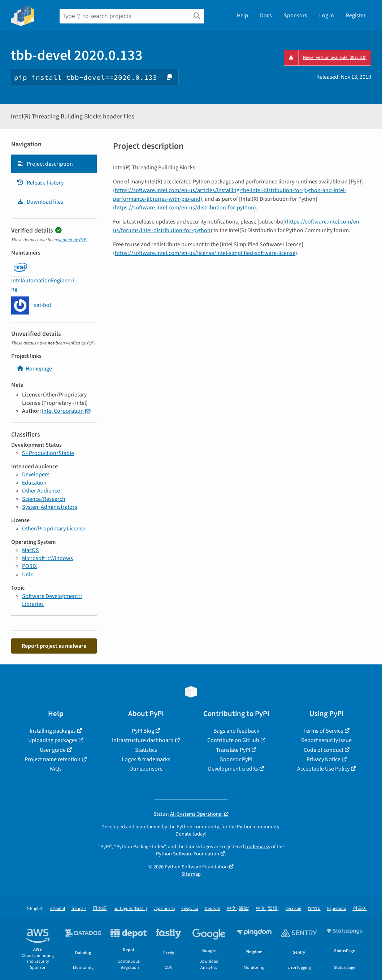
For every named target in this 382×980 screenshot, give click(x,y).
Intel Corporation (63, 411)
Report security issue (326, 740)
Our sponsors (146, 769)
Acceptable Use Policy (323, 769)
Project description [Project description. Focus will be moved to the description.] (45, 164)
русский (293, 909)
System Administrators (50, 507)
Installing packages (53, 731)
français (79, 909)
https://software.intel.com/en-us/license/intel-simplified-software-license (205, 253)
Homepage (34, 369)
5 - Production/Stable (48, 453)
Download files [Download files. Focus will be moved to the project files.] (40, 202)
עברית (314, 909)
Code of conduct (324, 750)
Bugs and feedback (236, 731)
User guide (53, 750)
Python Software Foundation (188, 854)
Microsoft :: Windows (47, 558)
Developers (36, 474)
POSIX (29, 566)
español (58, 909)
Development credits (233, 769)
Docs (266, 16)
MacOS (31, 550)
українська (164, 909)
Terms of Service (323, 731)
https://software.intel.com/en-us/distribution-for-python (185, 208)
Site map (191, 874)
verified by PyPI (73, 240)
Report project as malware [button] (54, 646)
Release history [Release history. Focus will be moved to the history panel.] (40, 183)
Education (34, 483)
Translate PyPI (233, 750)
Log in (327, 16)
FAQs (56, 769)
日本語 (100, 909)
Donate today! (191, 834)
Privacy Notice (324, 759)
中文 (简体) (238, 909)
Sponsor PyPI (236, 759)
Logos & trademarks (146, 759)
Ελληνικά (190, 909)
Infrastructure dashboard (143, 740)
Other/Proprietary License (54, 529)
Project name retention (53, 759)
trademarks (258, 847)
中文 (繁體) (267, 909)
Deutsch (212, 909)
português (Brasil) (130, 909)
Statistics (146, 750)
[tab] (54, 164)
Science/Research (44, 499)
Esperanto (337, 909)
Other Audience (41, 491)
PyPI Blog (143, 731)
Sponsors (296, 16)
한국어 (360, 909)
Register (356, 16)
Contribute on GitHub (233, 740)
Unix (27, 574)
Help (242, 16)
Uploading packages (53, 740)
